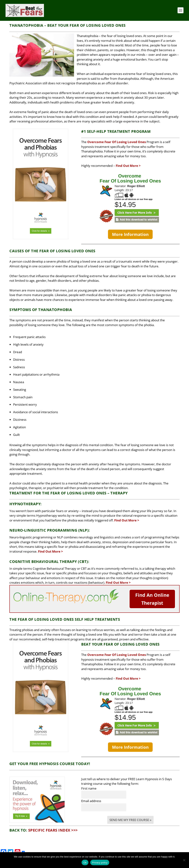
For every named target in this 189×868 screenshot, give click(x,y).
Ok (85, 863)
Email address (91, 796)
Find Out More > (128, 160)
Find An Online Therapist (152, 594)
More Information (130, 229)
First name (89, 783)
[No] (184, 860)
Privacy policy (100, 863)
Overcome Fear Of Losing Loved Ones (117, 137)
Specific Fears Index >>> (53, 825)
